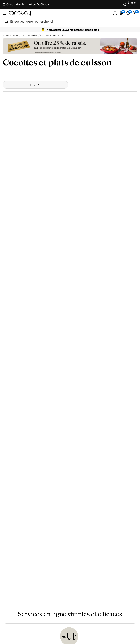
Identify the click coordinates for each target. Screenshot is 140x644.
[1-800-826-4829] (124, 4)
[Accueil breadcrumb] (6, 35)
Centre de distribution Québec (27, 4)
